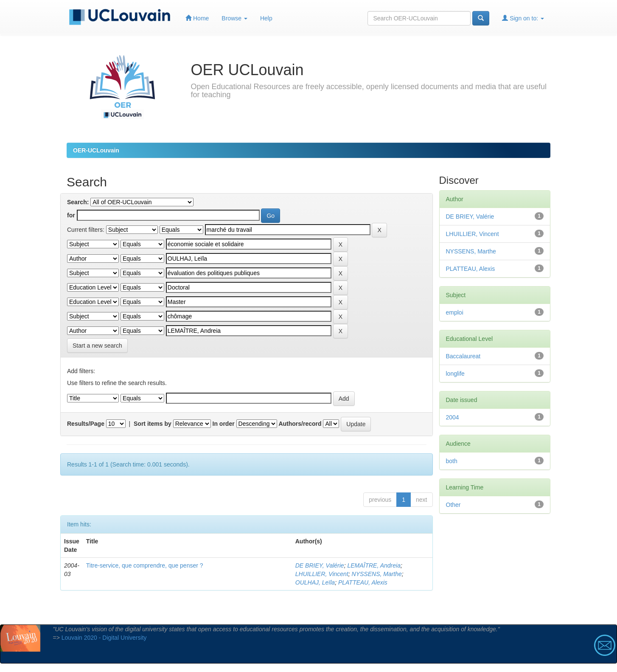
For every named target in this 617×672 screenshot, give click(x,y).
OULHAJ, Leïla (315, 582)
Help (266, 18)
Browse (234, 18)
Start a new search (97, 346)
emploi (455, 312)
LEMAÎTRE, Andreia (374, 565)
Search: (78, 202)
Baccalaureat (463, 356)
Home (197, 18)
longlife (455, 374)
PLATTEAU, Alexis (363, 582)
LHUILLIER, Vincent (322, 574)
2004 (453, 417)
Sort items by (153, 424)
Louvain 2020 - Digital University (104, 638)
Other (453, 505)
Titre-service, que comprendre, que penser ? (145, 565)
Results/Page (86, 424)
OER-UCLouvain (96, 150)
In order (224, 424)
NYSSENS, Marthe (377, 574)
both (452, 461)
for (71, 215)
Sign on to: (523, 18)
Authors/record (300, 424)
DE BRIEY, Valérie (320, 565)
